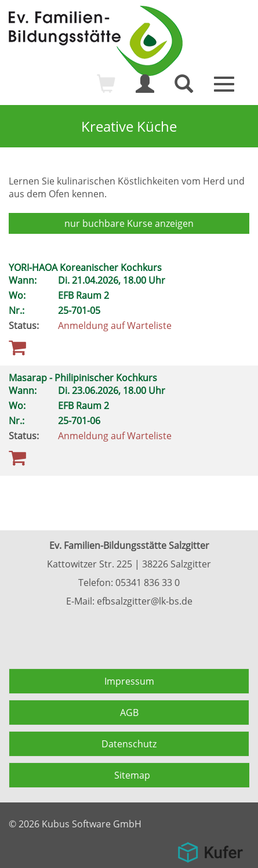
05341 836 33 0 (148, 583)
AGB (129, 713)
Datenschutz (129, 744)
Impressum (129, 681)
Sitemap (132, 775)
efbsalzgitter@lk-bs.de (145, 601)
